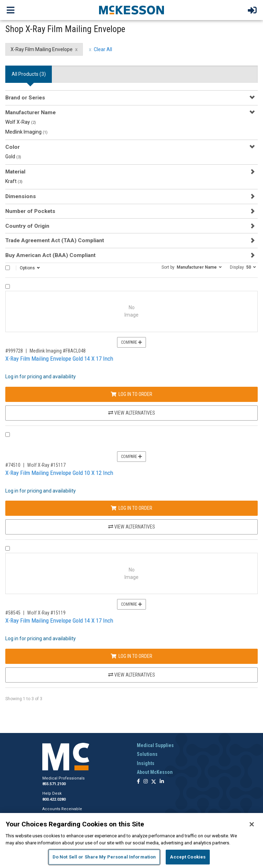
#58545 (13, 613)
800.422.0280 (54, 799)
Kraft (14, 181)
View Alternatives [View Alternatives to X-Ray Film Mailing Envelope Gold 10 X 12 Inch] (132, 527)
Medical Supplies (155, 745)
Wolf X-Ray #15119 (46, 613)
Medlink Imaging (26, 132)
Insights (146, 763)
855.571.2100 (54, 784)
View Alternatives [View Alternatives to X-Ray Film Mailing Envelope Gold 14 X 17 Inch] (132, 413)
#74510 (13, 465)
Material (15, 172)
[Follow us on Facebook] (138, 782)
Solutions (147, 754)
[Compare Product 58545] (8, 548)
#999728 (14, 351)
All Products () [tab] (29, 74)
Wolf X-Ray (21, 122)
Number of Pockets (30, 211)
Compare (131, 342)
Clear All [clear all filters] (103, 49)
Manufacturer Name (30, 112)
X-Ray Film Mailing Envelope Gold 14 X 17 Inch (59, 359)
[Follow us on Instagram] (146, 782)
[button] (192, 267)
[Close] (252, 824)
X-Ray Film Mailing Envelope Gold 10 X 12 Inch (59, 473)
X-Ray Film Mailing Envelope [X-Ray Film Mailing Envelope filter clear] (42, 49)
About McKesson (155, 772)
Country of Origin (27, 226)
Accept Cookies (188, 857)
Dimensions (21, 196)
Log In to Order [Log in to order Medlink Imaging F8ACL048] (131, 394)
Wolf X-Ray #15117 (46, 465)
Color (13, 147)
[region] (131, 841)
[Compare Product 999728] (8, 286)
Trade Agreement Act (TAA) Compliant (55, 240)
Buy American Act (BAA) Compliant (50, 255)
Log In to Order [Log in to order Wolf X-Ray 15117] (131, 508)
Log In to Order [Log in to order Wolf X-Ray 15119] (131, 656)
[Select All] (8, 268)
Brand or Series (25, 98)
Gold (13, 157)
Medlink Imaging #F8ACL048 (58, 351)
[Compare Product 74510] (8, 435)
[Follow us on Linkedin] (162, 782)
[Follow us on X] (154, 782)
